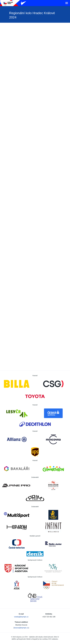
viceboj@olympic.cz (21, 617)
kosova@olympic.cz (21, 628)
